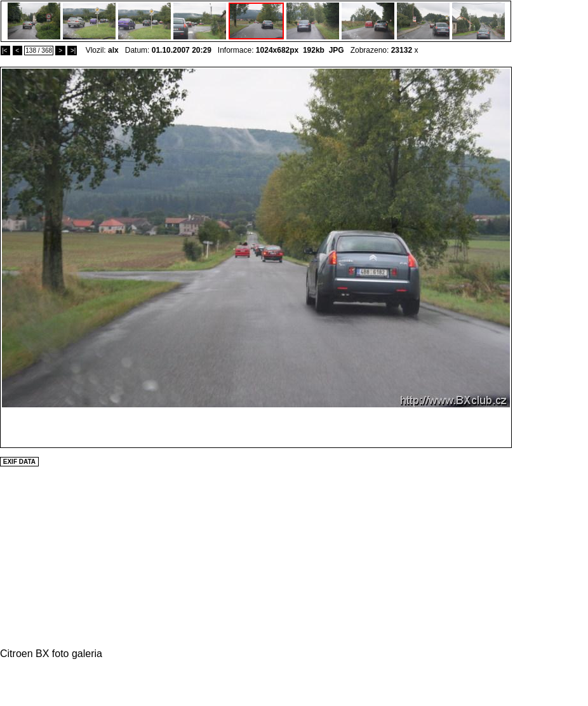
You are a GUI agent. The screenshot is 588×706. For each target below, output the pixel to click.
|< (5, 51)
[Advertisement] (550, 257)
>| (72, 51)
